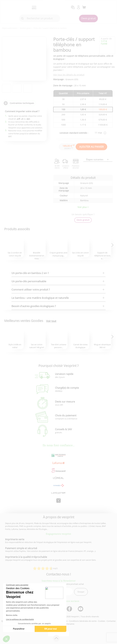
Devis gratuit (89, 18)
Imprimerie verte (15, 539)
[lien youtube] (81, 609)
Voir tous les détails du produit (69, 75)
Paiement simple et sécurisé (21, 548)
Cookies (102, 621)
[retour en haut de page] (56, 638)
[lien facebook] (70, 609)
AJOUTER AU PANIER (92, 147)
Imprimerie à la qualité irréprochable (26, 557)
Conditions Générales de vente (83, 621)
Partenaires (69, 624)
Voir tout (51, 321)
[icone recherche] (22, 18)
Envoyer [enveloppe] (81, 592)
